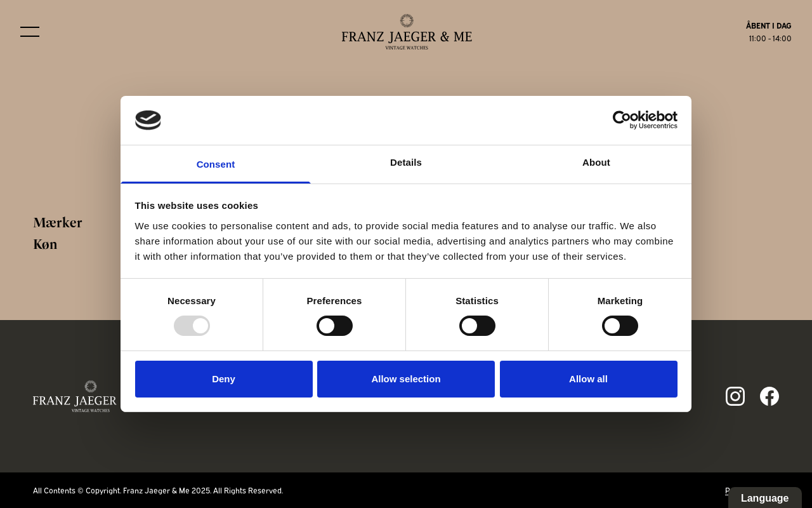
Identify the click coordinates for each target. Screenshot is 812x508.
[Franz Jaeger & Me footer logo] (91, 396)
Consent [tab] (216, 164)
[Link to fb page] (769, 396)
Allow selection (406, 379)
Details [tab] (406, 162)
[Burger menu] (30, 32)
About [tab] (596, 162)
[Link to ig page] (735, 396)
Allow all (588, 379)
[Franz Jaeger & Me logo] (407, 32)
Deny (224, 379)
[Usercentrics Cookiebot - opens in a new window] (622, 120)
